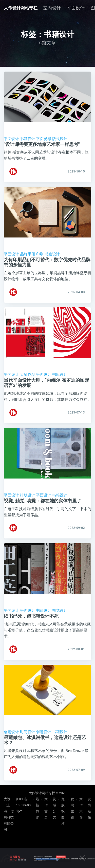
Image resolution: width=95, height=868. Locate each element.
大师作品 (28, 375)
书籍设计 (28, 139)
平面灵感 (44, 139)
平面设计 (76, 8)
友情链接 (89, 808)
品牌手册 (28, 254)
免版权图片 (63, 811)
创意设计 (11, 732)
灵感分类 (54, 808)
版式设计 (60, 139)
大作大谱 (81, 808)
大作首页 (46, 808)
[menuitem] (52, 8)
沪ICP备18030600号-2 (23, 805)
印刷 (40, 254)
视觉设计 (60, 611)
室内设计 (52, 8)
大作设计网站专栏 (21, 8)
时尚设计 (28, 732)
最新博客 (37, 808)
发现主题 (72, 808)
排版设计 (28, 495)
